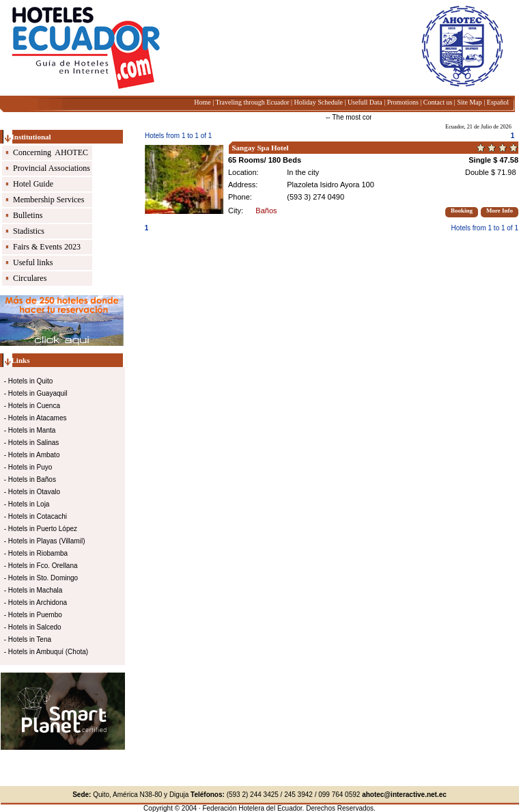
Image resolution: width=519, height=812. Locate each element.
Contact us (438, 102)
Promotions (403, 102)
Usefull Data (365, 102)
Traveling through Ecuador (253, 102)
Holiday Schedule (318, 102)
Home (202, 102)
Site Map (469, 102)
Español (498, 102)
